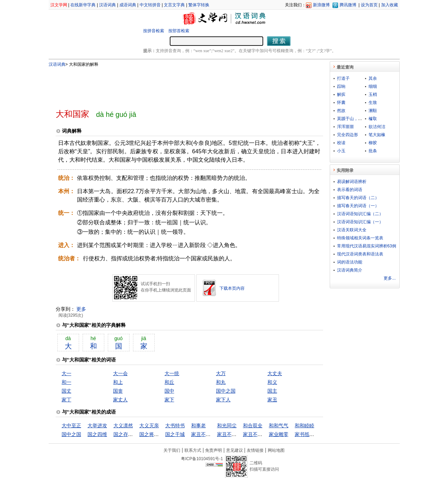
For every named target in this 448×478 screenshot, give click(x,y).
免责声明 (213, 450)
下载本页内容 (232, 288)
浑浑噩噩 (345, 127)
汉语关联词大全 (352, 230)
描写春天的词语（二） (358, 198)
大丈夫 (275, 373)
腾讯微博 (348, 5)
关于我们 (172, 450)
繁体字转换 (199, 5)
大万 (221, 373)
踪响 (341, 86)
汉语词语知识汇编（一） (360, 222)
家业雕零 (279, 434)
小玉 (341, 151)
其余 (373, 78)
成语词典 (128, 5)
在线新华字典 (83, 5)
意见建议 (234, 450)
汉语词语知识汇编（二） (360, 214)
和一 (66, 382)
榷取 (373, 119)
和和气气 (279, 426)
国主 (272, 391)
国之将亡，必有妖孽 (161, 434)
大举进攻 (97, 426)
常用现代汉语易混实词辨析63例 (367, 246)
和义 (272, 382)
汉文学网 (59, 5)
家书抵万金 (307, 434)
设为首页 (369, 5)
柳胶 (373, 143)
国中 (169, 391)
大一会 (120, 373)
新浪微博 (321, 5)
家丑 (272, 400)
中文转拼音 (150, 5)
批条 (373, 151)
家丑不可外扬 (206, 434)
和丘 (169, 382)
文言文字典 (174, 5)
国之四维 (97, 434)
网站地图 (276, 450)
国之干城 (175, 434)
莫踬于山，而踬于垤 (356, 119)
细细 (373, 86)
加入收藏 (390, 5)
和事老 (198, 426)
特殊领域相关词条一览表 (360, 238)
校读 (341, 143)
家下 (169, 400)
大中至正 (71, 426)
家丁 (66, 400)
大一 (66, 373)
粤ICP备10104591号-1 (202, 459)
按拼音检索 (154, 31)
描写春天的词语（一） (358, 206)
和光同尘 (227, 426)
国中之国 (226, 391)
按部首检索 (179, 31)
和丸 (221, 382)
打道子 (343, 78)
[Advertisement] (178, 85)
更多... (390, 278)
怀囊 (341, 103)
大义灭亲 (149, 426)
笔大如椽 (377, 135)
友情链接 (255, 450)
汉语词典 (107, 5)
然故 (341, 111)
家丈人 (120, 400)
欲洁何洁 (377, 127)
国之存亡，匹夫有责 (135, 434)
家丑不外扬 (255, 434)
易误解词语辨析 (352, 182)
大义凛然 (123, 426)
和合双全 (253, 426)
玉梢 (373, 94)
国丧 (118, 391)
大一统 (172, 373)
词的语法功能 (350, 262)
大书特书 (175, 426)
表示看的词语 (350, 190)
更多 (81, 309)
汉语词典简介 (350, 270)
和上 (118, 382)
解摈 (341, 94)
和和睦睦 (304, 426)
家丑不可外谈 (232, 434)
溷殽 (373, 111)
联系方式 (193, 450)
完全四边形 (348, 135)
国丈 (66, 391)
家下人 (223, 400)
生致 (373, 103)
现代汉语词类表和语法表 (360, 254)
